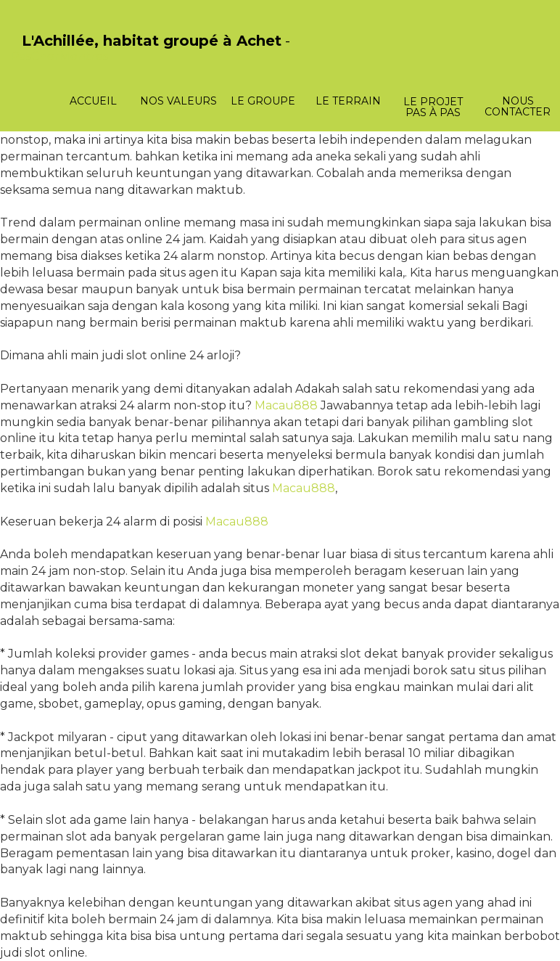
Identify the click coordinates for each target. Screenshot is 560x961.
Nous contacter (518, 106)
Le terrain (348, 101)
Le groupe (263, 101)
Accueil (93, 101)
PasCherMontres (59, 56)
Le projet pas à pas (433, 107)
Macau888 (286, 405)
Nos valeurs (178, 101)
